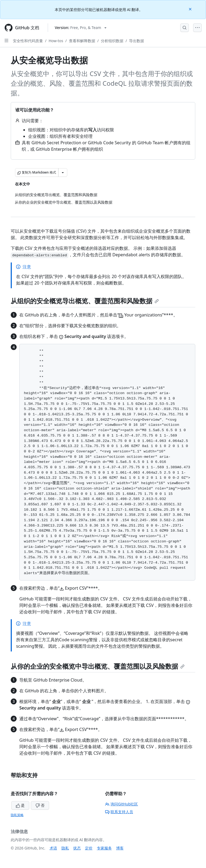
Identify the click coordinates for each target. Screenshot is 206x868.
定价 (89, 848)
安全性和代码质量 (28, 41)
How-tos (56, 41)
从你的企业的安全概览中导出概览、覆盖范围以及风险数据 (98, 666)
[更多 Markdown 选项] (63, 172)
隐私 (65, 848)
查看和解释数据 (82, 41)
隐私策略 (17, 815)
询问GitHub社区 (122, 804)
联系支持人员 (119, 812)
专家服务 (104, 848)
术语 (53, 848)
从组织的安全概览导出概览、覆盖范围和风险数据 (85, 301)
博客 (120, 848)
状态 (77, 848)
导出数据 (137, 41)
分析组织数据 (112, 41)
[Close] (191, 9)
